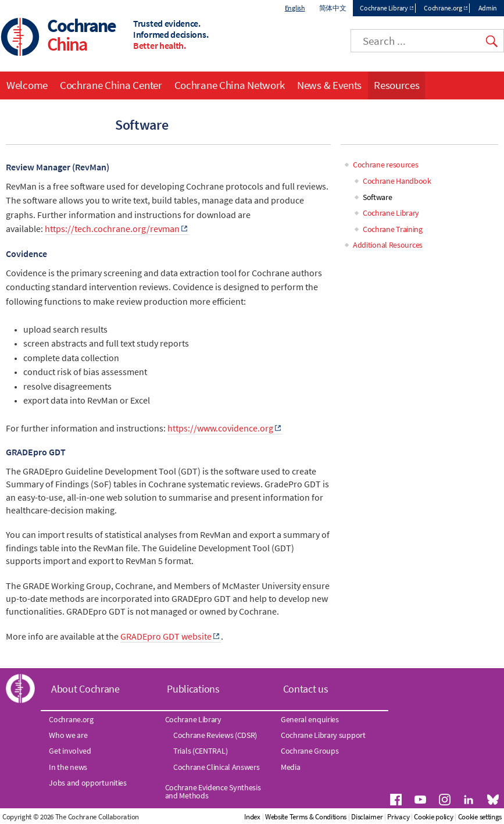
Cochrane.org (443, 8)
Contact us (306, 689)
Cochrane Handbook (397, 181)
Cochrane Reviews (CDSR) (215, 736)
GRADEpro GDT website (166, 636)
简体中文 (333, 8)
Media (291, 767)
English (295, 8)
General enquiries (310, 719)
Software (378, 197)
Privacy (447, 817)
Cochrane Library (384, 8)
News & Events (329, 85)
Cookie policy (482, 817)
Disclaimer (416, 817)
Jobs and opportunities (87, 783)
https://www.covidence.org (220, 429)
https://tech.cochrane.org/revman (112, 229)
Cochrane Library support (323, 736)
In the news (68, 767)
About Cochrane (85, 689)
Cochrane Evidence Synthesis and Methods (213, 791)
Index (301, 817)
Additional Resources (388, 245)
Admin (488, 8)
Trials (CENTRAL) (200, 751)
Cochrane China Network (230, 85)
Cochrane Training (393, 229)
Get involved (70, 751)
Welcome (27, 85)
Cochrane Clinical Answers (217, 767)
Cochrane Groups (310, 751)
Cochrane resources (386, 165)
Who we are (68, 736)
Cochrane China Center (111, 85)
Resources (396, 85)
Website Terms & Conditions (355, 817)
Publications (193, 689)
